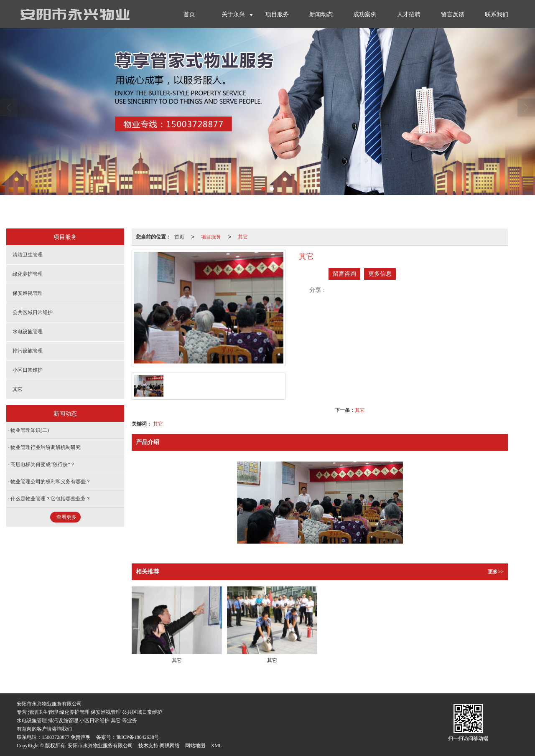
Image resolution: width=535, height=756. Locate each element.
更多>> (496, 572)
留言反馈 (453, 14)
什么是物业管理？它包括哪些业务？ (51, 499)
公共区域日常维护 (33, 312)
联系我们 (497, 14)
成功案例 (365, 14)
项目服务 (277, 14)
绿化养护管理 (28, 274)
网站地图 (195, 746)
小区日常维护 (28, 370)
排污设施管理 (28, 351)
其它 (243, 237)
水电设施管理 (28, 332)
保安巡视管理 (28, 293)
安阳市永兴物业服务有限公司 (100, 746)
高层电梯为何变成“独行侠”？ (43, 464)
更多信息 (380, 274)
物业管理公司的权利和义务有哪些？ (51, 482)
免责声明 (81, 737)
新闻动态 (321, 14)
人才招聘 (409, 14)
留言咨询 (344, 274)
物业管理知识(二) (30, 430)
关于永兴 (233, 14)
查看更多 (66, 517)
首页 (189, 14)
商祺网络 (170, 746)
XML (216, 746)
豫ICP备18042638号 (138, 737)
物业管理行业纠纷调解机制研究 (46, 447)
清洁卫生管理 (28, 255)
